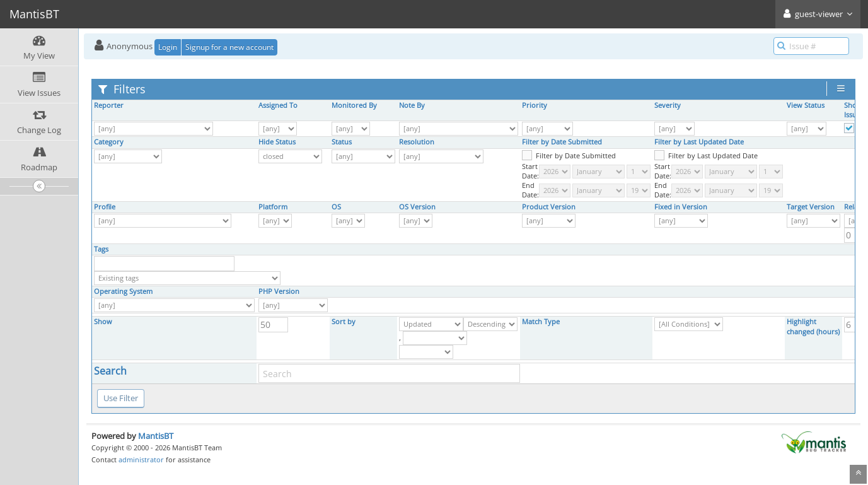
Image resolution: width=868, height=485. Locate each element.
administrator (141, 459)
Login (168, 47)
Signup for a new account (229, 47)
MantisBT (156, 436)
